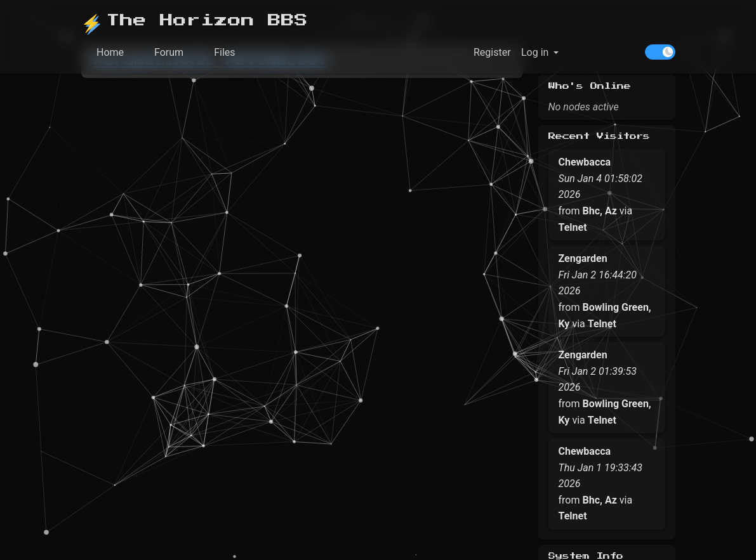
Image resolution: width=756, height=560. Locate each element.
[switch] (660, 52)
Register (492, 52)
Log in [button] (534, 52)
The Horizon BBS (195, 21)
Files (224, 52)
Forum (169, 52)
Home (110, 52)
